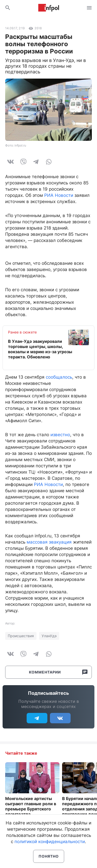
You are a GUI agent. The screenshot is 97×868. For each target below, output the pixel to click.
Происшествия (21, 636)
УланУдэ (49, 636)
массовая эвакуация (49, 542)
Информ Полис (49, 8)
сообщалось (59, 377)
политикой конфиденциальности (50, 842)
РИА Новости (59, 195)
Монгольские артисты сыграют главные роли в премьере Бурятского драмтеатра (31, 806)
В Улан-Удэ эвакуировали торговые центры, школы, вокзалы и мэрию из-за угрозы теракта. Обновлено (40, 349)
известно (60, 435)
